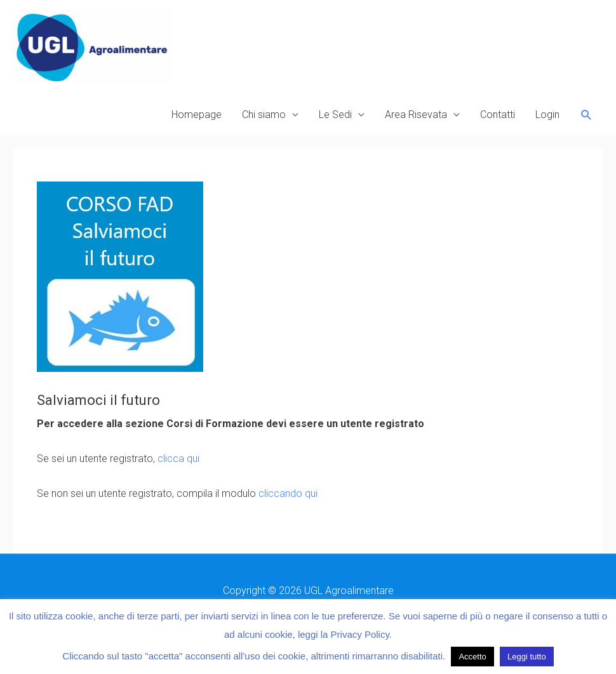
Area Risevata (416, 115)
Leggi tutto (527, 657)
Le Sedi (335, 115)
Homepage (197, 115)
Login (547, 115)
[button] (586, 115)
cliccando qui (288, 493)
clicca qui (178, 459)
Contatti (498, 115)
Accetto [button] (472, 657)
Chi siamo (264, 115)
